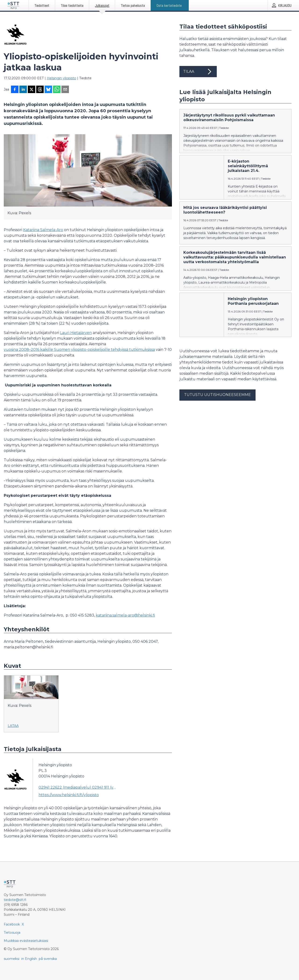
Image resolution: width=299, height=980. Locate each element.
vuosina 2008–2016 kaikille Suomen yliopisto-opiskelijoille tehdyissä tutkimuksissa (79, 350)
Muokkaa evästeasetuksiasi (26, 941)
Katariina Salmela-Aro (43, 230)
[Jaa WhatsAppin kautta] (57, 90)
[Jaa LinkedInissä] (23, 90)
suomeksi (12, 959)
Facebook (12, 924)
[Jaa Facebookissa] (15, 90)
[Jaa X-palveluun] (32, 90)
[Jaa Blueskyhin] (48, 90)
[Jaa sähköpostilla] (65, 90)
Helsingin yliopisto (61, 78)
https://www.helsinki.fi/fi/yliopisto (69, 795)
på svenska (48, 959)
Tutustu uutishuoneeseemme (217, 395)
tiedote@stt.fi (15, 900)
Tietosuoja (12, 933)
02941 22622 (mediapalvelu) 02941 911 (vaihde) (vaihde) (78, 787)
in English (29, 959)
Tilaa (198, 72)
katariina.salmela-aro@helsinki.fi (125, 615)
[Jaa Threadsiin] (40, 90)
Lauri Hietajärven (76, 333)
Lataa (13, 726)
